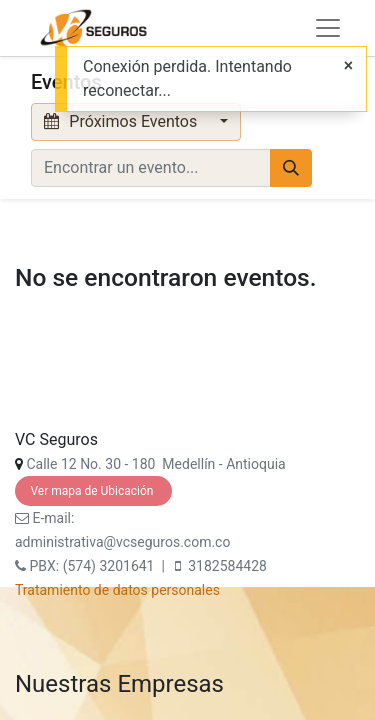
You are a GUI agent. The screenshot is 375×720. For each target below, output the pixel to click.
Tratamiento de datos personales (117, 590)
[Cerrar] (348, 66)
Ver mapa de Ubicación (93, 491)
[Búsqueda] (291, 168)
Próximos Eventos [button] (122, 121)
